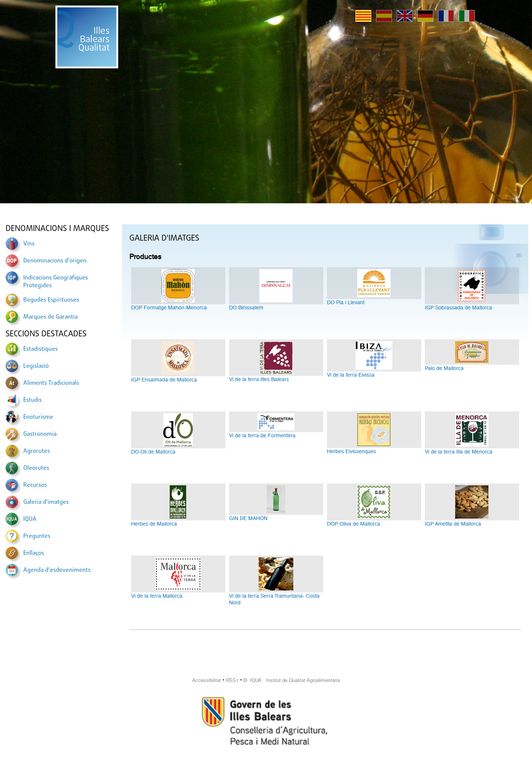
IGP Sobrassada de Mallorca (458, 308)
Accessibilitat (207, 680)
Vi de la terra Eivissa (351, 375)
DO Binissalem (246, 308)
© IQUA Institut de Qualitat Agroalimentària (292, 680)
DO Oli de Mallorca (153, 452)
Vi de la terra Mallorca (157, 596)
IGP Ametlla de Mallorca (453, 524)
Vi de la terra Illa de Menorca (459, 452)
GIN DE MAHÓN (248, 518)
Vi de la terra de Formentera (262, 435)
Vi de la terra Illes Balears (259, 379)
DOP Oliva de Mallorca (354, 524)
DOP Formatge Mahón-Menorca (169, 308)
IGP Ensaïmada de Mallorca (164, 380)
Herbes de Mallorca (154, 524)
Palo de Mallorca (444, 368)
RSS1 (232, 680)
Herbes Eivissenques (352, 451)
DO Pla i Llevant (346, 302)
